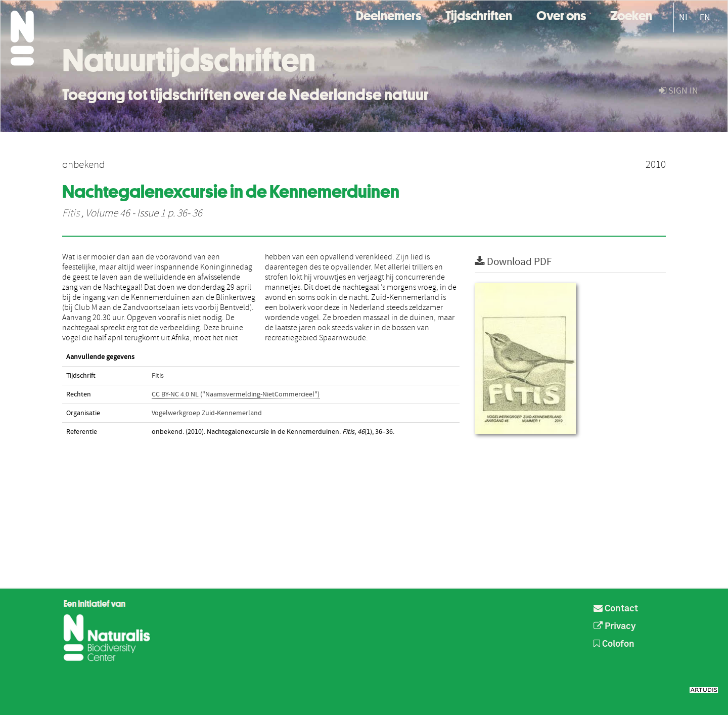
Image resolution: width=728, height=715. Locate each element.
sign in (678, 91)
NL (684, 17)
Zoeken (631, 14)
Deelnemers (389, 14)
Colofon (614, 644)
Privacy (615, 627)
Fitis (71, 213)
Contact (616, 609)
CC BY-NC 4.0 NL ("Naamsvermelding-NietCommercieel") (236, 394)
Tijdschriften (479, 14)
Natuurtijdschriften (189, 60)
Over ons (561, 14)
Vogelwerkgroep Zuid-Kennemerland (207, 413)
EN (705, 17)
